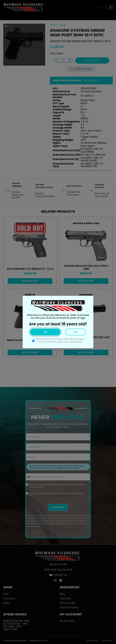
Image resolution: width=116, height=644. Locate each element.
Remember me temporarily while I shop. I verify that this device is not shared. (60, 340)
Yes (45, 332)
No (76, 332)
